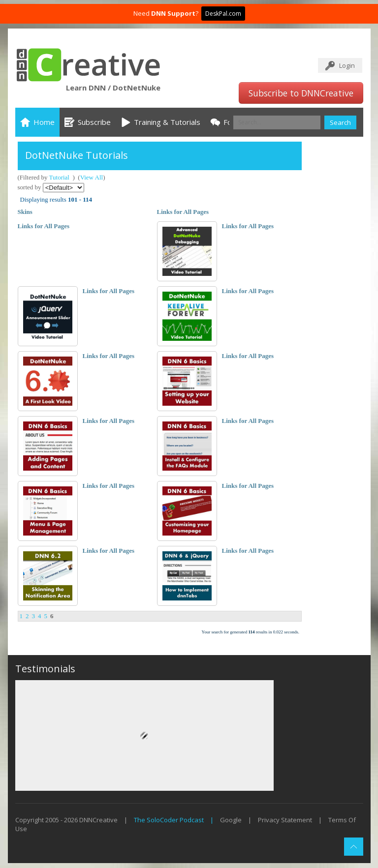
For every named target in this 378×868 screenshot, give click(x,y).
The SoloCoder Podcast (169, 820)
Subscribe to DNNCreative (301, 93)
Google (231, 820)
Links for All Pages (183, 212)
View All (92, 177)
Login (347, 65)
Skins (25, 212)
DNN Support (173, 13)
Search (340, 122)
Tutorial (59, 177)
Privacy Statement (285, 820)
